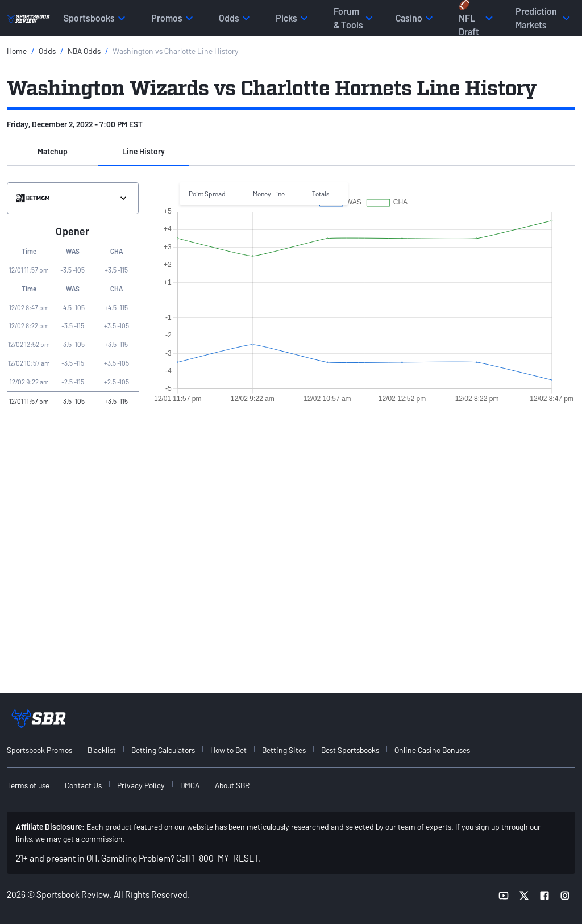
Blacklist (102, 750)
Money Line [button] (269, 194)
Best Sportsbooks (350, 750)
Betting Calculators (163, 750)
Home (17, 51)
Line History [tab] (144, 151)
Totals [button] (321, 194)
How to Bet (228, 750)
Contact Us (83, 785)
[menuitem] (46, 750)
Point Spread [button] (207, 194)
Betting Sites (284, 750)
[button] (52, 152)
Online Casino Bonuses (432, 750)
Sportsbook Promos (40, 750)
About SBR (232, 785)
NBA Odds (84, 51)
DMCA (190, 785)
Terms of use (28, 785)
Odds (47, 51)
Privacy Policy (141, 785)
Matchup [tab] (53, 151)
